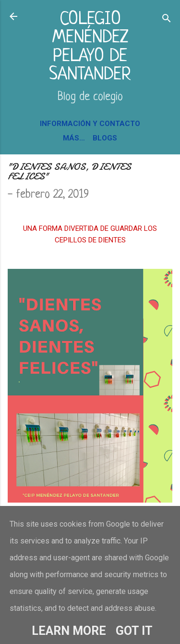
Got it (134, 631)
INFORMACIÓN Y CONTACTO (90, 124)
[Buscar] (167, 19)
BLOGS (105, 138)
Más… (74, 138)
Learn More (69, 631)
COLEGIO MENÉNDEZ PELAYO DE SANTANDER (90, 47)
